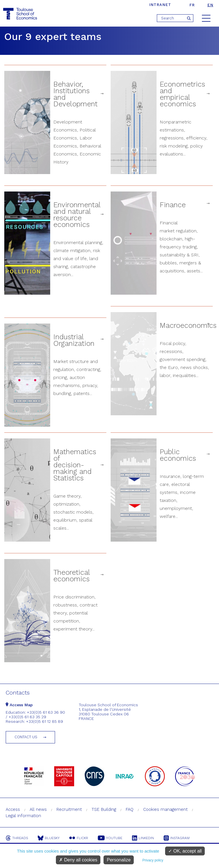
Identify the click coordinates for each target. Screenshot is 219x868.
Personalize (119, 860)
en (210, 5)
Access (13, 809)
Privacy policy (153, 860)
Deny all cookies (78, 860)
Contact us (26, 737)
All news (38, 809)
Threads (17, 838)
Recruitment (69, 809)
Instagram (177, 838)
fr (192, 5)
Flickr (79, 838)
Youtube (110, 838)
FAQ (130, 809)
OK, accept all (185, 851)
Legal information (23, 816)
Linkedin (143, 838)
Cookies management (165, 809)
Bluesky (49, 838)
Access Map (19, 705)
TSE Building (104, 809)
